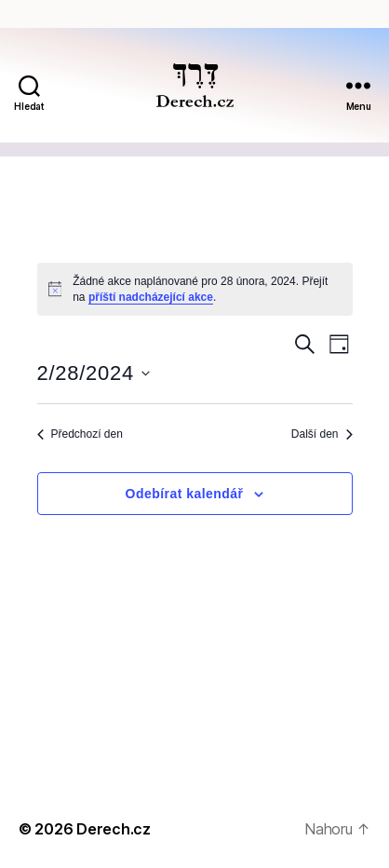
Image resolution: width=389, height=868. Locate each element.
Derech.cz (114, 829)
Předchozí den (80, 434)
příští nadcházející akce (151, 297)
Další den (322, 434)
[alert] (195, 289)
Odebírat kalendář (185, 494)
